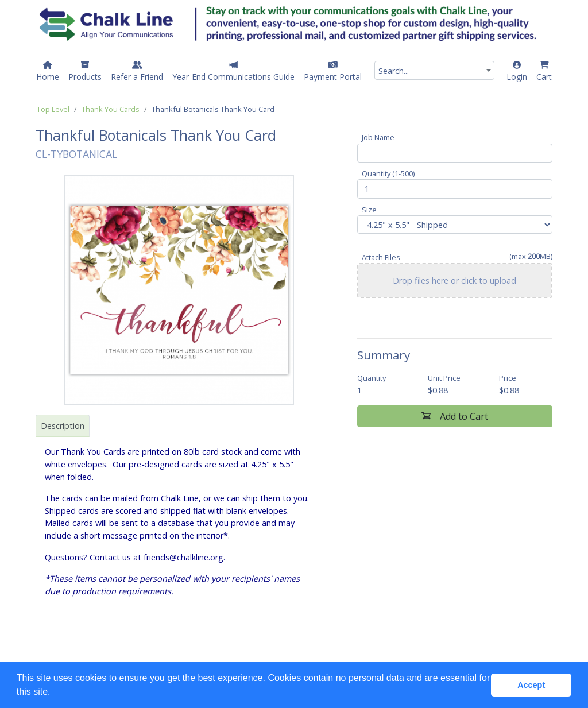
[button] (55, 693)
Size (369, 210)
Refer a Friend (137, 71)
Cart (544, 71)
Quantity (372, 378)
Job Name (378, 137)
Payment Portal (333, 71)
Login (517, 71)
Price (508, 378)
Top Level (53, 109)
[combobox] (434, 70)
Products (85, 71)
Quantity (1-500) (388, 173)
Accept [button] (531, 685)
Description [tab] (63, 426)
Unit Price (444, 378)
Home (48, 71)
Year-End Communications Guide (233, 71)
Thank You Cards (111, 109)
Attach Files (381, 257)
